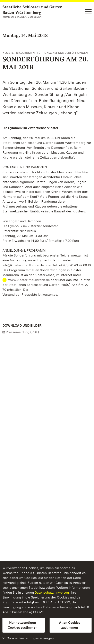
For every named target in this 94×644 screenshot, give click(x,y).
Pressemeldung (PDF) (22, 332)
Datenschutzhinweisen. (52, 592)
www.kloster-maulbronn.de (29, 280)
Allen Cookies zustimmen (70, 625)
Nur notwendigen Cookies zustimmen (23, 625)
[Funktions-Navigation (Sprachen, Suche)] (88, 12)
